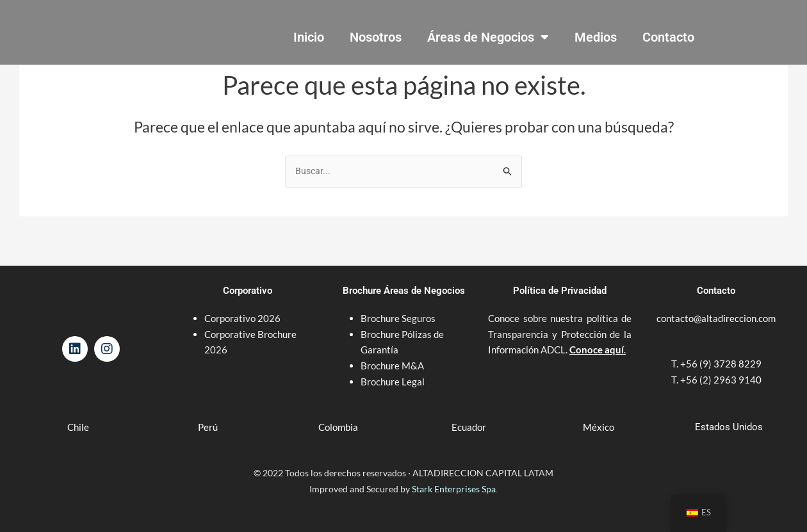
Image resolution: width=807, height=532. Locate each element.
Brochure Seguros (398, 307)
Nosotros (376, 37)
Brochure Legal (393, 371)
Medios (596, 37)
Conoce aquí (597, 339)
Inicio (309, 37)
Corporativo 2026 (242, 307)
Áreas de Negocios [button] (488, 37)
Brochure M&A (392, 355)
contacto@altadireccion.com (716, 307)
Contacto (668, 37)
